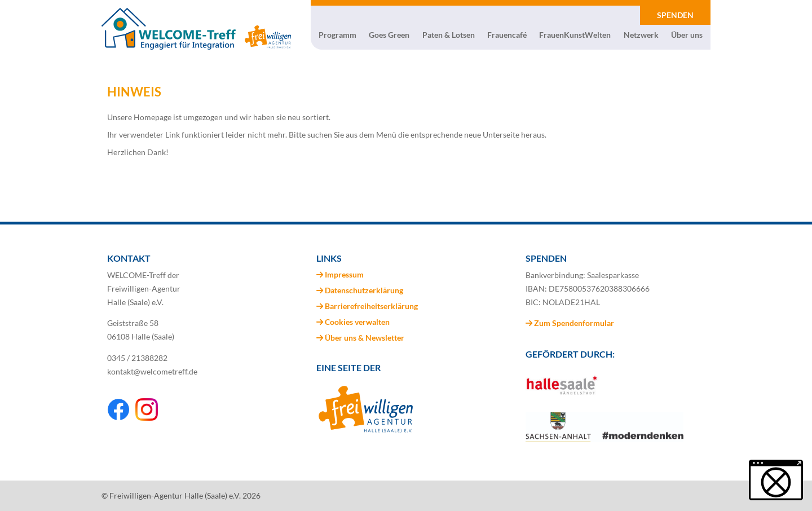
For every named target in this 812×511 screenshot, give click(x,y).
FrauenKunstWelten (575, 35)
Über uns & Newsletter (365, 338)
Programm (337, 35)
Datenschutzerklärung (364, 290)
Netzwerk (641, 35)
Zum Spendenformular (570, 323)
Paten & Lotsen (449, 35)
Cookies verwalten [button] (357, 322)
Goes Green (389, 35)
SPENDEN (675, 15)
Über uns (687, 35)
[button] (776, 480)
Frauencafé (507, 35)
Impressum (344, 274)
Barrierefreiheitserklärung (371, 306)
